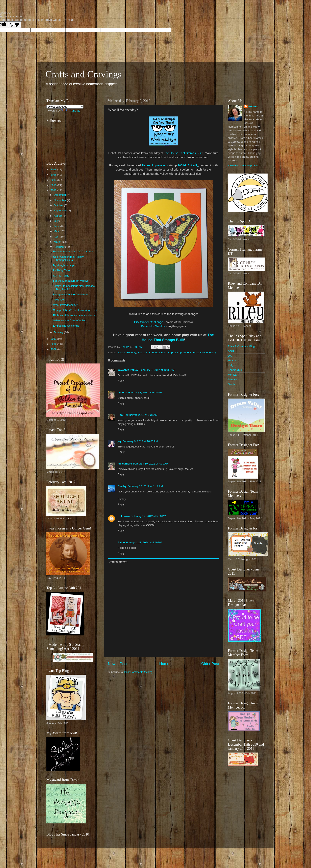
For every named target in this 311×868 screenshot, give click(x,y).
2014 (54, 180)
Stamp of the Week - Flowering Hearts (76, 310)
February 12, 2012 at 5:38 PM (148, 516)
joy (120, 441)
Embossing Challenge (66, 326)
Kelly (231, 365)
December (60, 195)
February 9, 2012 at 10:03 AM (140, 441)
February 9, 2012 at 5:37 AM (141, 415)
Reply (121, 381)
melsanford (125, 464)
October (59, 205)
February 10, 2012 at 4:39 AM (151, 464)
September (61, 210)
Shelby (122, 486)
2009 (54, 349)
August (58, 216)
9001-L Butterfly (188, 165)
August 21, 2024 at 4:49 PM (146, 542)
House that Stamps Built (152, 352)
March (58, 242)
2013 (54, 185)
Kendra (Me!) (236, 370)
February (60, 247)
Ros (120, 415)
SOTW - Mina (61, 276)
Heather (233, 360)
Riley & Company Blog (241, 346)
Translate (71, 111)
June (57, 226)
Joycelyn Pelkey (128, 370)
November (60, 200)
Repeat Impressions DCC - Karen (73, 251)
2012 (54, 190)
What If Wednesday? (66, 305)
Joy (230, 356)
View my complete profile (243, 165)
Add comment (118, 562)
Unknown (124, 516)
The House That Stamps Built (183, 153)
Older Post (210, 664)
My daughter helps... (65, 265)
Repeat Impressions (155, 165)
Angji (231, 351)
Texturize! (59, 300)
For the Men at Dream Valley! (71, 281)
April (57, 237)
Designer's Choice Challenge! (71, 294)
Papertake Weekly (153, 326)
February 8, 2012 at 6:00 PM (145, 393)
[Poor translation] (14, 25)
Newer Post (118, 664)
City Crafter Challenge (149, 322)
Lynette (122, 393)
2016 (54, 169)
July (57, 221)
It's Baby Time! (62, 270)
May (57, 231)
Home (164, 664)
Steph (231, 384)
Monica (232, 375)
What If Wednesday (205, 352)
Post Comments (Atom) (138, 672)
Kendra (253, 106)
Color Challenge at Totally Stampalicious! (68, 258)
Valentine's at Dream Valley (69, 320)
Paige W (123, 542)
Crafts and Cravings (84, 74)
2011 (54, 339)
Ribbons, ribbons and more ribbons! (74, 315)
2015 (54, 175)
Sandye (232, 379)
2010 (54, 344)
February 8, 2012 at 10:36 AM (157, 370)
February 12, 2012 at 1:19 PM (145, 486)
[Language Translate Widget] (65, 107)
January (59, 332)
